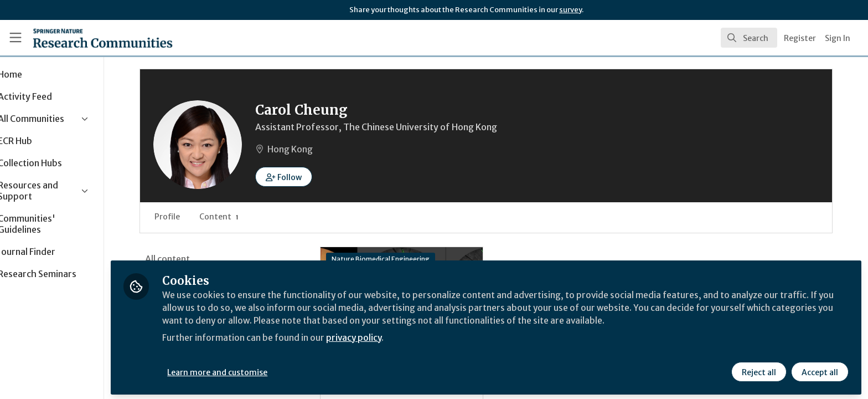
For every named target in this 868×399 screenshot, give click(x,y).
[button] (321, 177)
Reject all (758, 370)
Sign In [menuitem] (838, 38)
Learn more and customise (255, 370)
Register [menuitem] (800, 38)
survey (570, 10)
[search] (749, 38)
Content (257, 217)
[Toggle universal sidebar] (15, 38)
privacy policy (394, 335)
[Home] (89, 38)
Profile (205, 217)
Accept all (819, 370)
